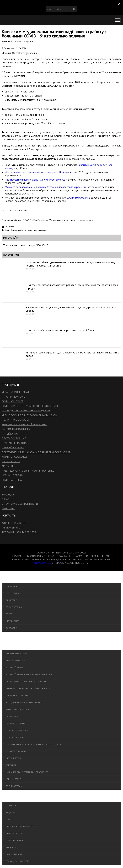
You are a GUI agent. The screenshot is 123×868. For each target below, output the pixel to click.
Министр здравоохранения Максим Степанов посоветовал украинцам (46, 187)
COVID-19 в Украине (78, 198)
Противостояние (14, 438)
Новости (11, 580)
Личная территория (15, 443)
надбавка (22, 230)
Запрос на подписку (16, 429)
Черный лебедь (12, 475)
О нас (5, 499)
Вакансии (8, 508)
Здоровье (11, 628)
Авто (8, 641)
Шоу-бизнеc (12, 621)
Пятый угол (10, 434)
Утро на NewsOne (13, 397)
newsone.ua (20, 210)
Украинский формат (15, 392)
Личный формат (13, 447)
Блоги (9, 793)
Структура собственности (20, 504)
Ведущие (8, 494)
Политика (11, 586)
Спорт (9, 614)
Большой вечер (13, 401)
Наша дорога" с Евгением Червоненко (28, 471)
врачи (30, 230)
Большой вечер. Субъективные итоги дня (31, 406)
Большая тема (12, 480)
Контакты (11, 805)
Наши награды (14, 854)
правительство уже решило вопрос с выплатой (29, 159)
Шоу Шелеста (11, 461)
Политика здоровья (16, 420)
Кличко (14, 230)
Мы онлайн (11, 238)
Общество (9, 227)
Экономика (12, 593)
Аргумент (8, 466)
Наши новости (14, 833)
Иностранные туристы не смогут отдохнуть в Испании (37, 172)
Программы (12, 647)
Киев (7, 230)
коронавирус (40, 230)
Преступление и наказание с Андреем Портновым (36, 452)
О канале (10, 799)
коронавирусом (96, 59)
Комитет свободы (14, 457)
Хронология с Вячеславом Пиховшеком (29, 415)
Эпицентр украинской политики (24, 424)
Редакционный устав (18, 861)
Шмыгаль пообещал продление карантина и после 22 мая (60, 330)
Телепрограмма (14, 840)
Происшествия (14, 607)
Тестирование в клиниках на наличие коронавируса (35, 180)
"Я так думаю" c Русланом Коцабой (26, 410)
